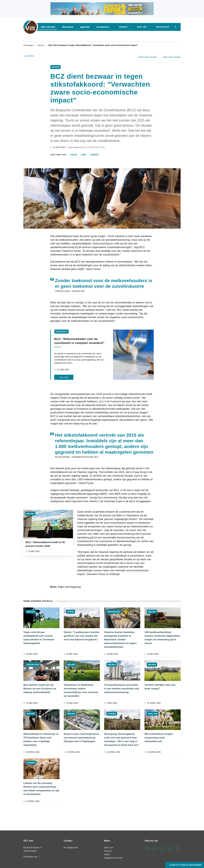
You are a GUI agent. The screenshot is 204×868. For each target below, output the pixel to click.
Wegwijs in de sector (113, 858)
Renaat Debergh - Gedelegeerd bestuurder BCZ (77, 457)
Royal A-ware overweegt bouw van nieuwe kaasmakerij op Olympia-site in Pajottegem (81, 738)
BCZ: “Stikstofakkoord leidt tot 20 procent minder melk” (45, 544)
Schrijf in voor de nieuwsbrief (185, 865)
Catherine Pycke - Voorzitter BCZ (70, 291)
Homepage (29, 45)
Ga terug (29, 56)
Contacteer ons (31, 857)
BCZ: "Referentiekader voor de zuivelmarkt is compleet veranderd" (79, 341)
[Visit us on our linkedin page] (155, 849)
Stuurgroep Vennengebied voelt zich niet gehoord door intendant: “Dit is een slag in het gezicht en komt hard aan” (122, 739)
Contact (123, 27)
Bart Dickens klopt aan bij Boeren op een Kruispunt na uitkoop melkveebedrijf (40, 689)
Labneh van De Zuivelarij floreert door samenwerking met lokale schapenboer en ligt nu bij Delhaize (41, 789)
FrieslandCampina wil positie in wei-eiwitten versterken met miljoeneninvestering (122, 689)
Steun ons (109, 848)
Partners (108, 851)
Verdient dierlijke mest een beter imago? (160, 687)
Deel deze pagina (171, 57)
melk (84, 155)
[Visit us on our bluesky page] (177, 849)
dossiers (68, 27)
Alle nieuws (48, 27)
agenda (85, 27)
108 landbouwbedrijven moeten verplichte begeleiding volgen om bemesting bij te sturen (162, 638)
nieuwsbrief (162, 27)
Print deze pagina (147, 57)
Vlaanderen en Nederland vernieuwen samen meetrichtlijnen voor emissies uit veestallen (81, 690)
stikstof (94, 155)
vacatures (103, 27)
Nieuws (41, 45)
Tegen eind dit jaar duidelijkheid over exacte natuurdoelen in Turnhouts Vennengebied (39, 638)
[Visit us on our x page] (170, 849)
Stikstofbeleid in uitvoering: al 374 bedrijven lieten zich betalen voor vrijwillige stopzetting (41, 739)
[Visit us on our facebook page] (147, 849)
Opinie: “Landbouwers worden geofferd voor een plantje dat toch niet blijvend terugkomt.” (82, 636)
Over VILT (142, 27)
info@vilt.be (73, 848)
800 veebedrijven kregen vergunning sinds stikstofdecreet (159, 738)
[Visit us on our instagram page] (162, 849)
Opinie (107, 854)
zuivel (74, 155)
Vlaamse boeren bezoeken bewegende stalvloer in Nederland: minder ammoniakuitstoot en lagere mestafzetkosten (120, 640)
